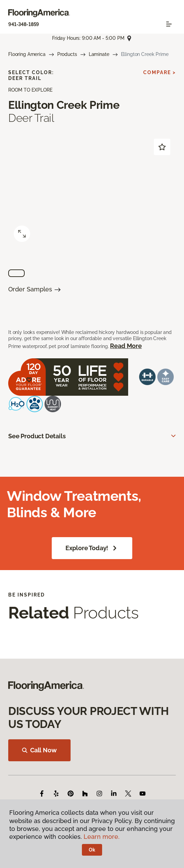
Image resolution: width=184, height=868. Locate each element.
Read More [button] (126, 346)
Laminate (99, 54)
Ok (92, 850)
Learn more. (102, 837)
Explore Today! (92, 548)
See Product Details (37, 436)
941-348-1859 (24, 24)
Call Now (39, 750)
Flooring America (27, 54)
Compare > (160, 72)
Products (67, 54)
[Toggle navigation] (169, 24)
